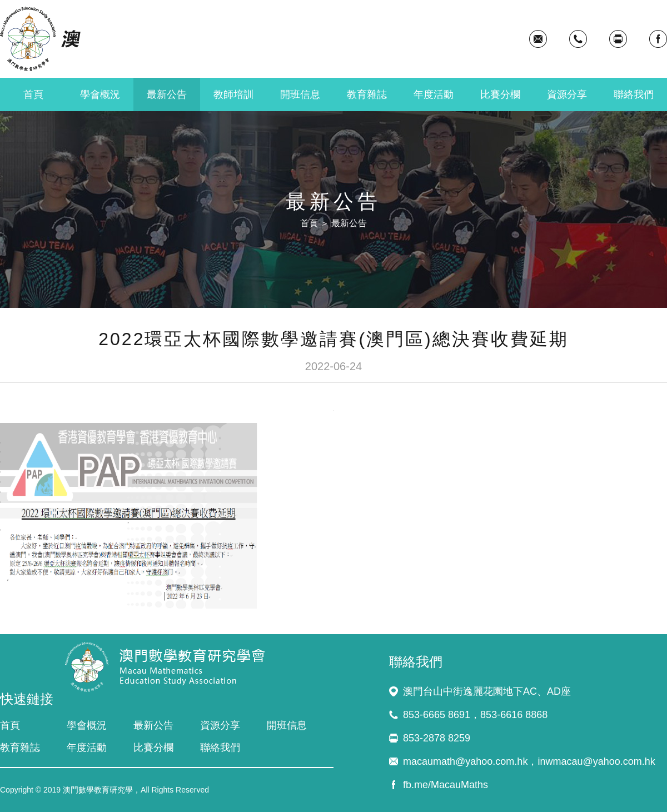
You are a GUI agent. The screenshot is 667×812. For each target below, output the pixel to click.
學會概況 (100, 94)
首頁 (33, 94)
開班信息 (300, 94)
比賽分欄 (500, 94)
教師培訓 (233, 94)
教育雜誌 (367, 94)
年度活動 (434, 94)
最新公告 (167, 94)
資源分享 (567, 94)
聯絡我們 (634, 94)
